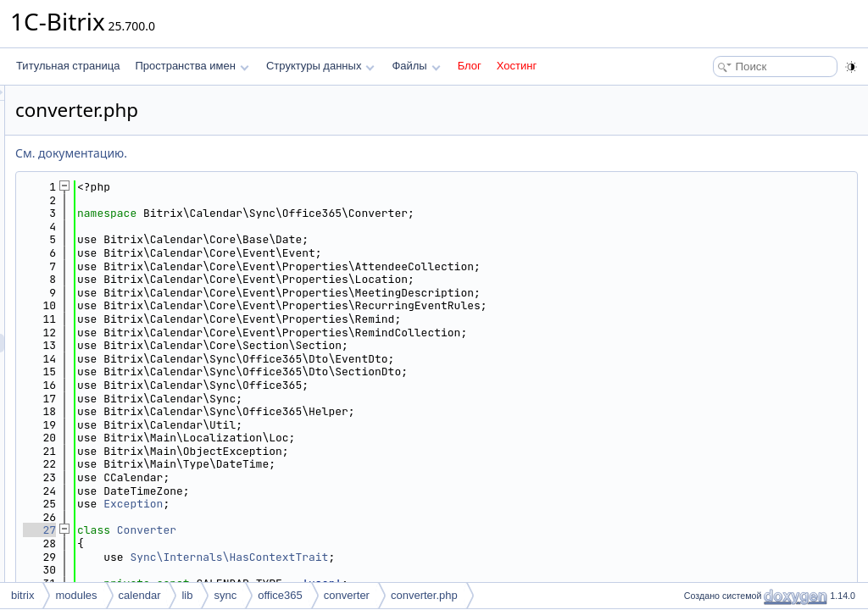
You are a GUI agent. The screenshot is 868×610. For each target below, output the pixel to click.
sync (225, 595)
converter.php (424, 595)
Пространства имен (192, 66)
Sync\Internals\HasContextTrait (441, 557)
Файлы (416, 66)
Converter (359, 530)
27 (251, 530)
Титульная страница (68, 66)
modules (76, 595)
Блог (470, 66)
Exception (345, 504)
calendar (140, 595)
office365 (280, 595)
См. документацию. (283, 153)
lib (187, 595)
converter (347, 595)
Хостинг (517, 66)
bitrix (22, 595)
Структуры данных (320, 66)
